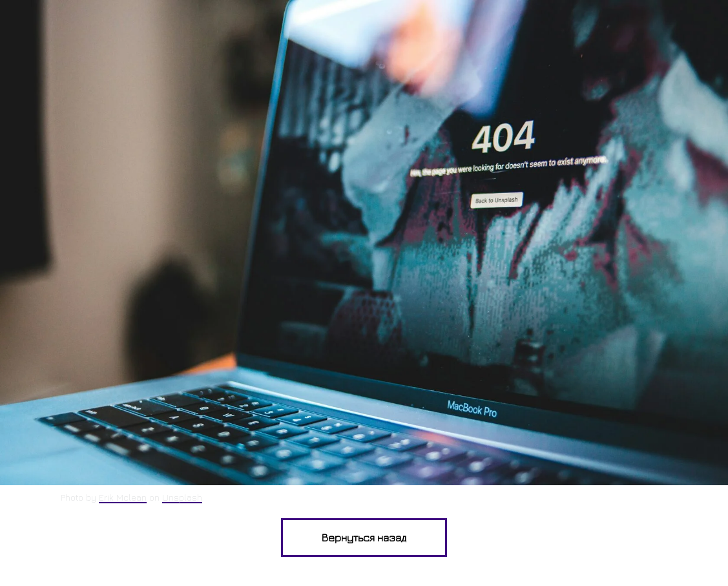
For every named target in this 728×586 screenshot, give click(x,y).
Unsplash (182, 497)
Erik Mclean (123, 497)
